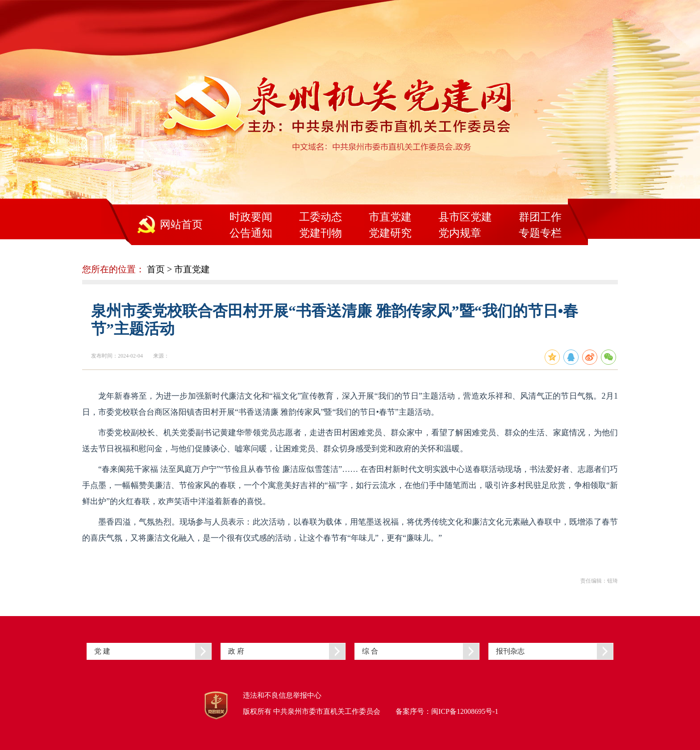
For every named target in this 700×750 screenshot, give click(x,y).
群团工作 (540, 217)
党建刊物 (321, 233)
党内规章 (460, 233)
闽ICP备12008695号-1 (465, 711)
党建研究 (390, 233)
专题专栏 (540, 233)
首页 (156, 269)
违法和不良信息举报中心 (282, 695)
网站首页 (181, 225)
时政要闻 (251, 217)
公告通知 (251, 233)
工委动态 (321, 217)
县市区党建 (465, 217)
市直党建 (390, 217)
